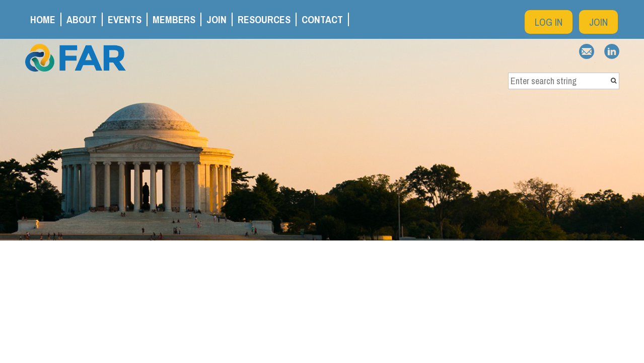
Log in (549, 22)
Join (598, 22)
